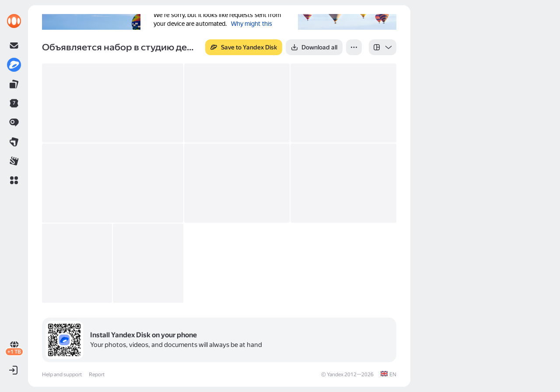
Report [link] (97, 374)
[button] (14, 180)
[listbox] (383, 47)
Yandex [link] (335, 374)
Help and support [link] (62, 374)
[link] (14, 21)
